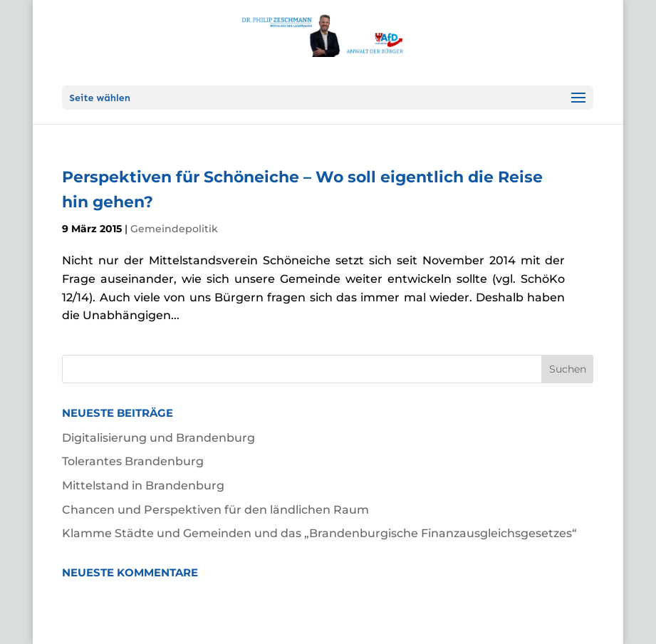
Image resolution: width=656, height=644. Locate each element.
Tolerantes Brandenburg (133, 461)
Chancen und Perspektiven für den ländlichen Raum (215, 510)
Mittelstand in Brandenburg (143, 485)
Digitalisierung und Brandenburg (158, 438)
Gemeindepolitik (174, 229)
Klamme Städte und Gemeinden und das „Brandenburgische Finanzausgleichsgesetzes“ (319, 533)
